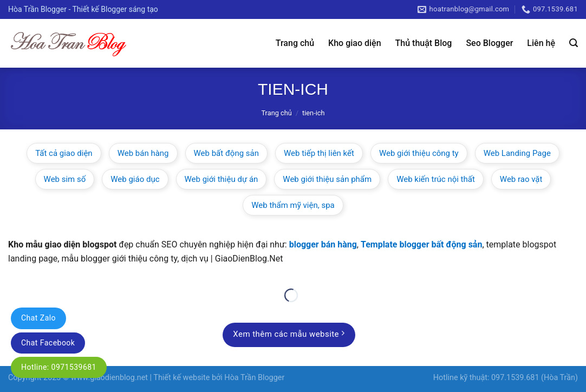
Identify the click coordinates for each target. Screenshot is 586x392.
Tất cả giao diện (64, 153)
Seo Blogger (489, 43)
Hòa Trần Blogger (254, 378)
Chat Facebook (48, 343)
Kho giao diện (354, 43)
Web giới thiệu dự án (222, 179)
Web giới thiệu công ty (419, 153)
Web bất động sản (227, 153)
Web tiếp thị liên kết (319, 153)
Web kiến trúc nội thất (436, 179)
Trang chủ (295, 43)
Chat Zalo (38, 318)
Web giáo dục (135, 179)
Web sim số (65, 179)
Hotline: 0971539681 (59, 367)
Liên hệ (541, 43)
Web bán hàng (143, 153)
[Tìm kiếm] (574, 43)
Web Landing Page (517, 153)
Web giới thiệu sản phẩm (327, 179)
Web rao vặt (521, 179)
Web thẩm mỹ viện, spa (293, 205)
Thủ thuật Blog (424, 43)
